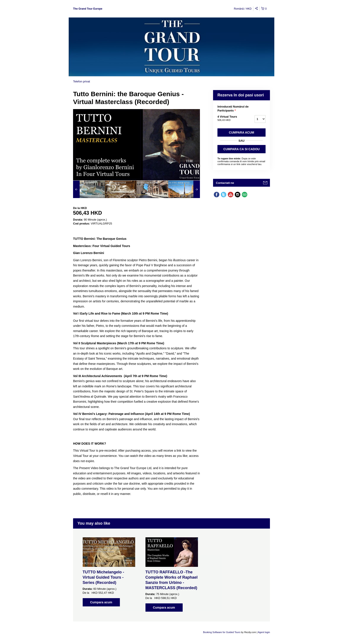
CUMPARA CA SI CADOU (241, 149)
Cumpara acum (241, 132)
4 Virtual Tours (231, 118)
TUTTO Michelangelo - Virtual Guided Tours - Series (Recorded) (103, 577)
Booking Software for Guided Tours (222, 632)
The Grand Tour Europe (88, 9)
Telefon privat (81, 81)
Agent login (264, 632)
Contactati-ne (225, 183)
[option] (89, 189)
